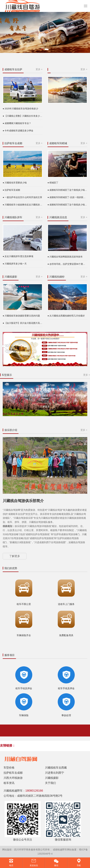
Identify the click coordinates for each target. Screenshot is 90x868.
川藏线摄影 (11, 277)
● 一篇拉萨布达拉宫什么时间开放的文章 (22, 197)
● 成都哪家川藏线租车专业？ (17, 123)
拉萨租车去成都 (13, 143)
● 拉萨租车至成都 (11, 190)
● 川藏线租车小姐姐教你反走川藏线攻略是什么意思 (23, 205)
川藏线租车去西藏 (56, 768)
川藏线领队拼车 (13, 217)
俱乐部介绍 (11, 430)
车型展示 (7, 375)
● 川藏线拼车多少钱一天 (15, 264)
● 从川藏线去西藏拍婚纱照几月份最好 (66, 316)
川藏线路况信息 (58, 217)
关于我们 (50, 783)
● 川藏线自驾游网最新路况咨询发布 (65, 257)
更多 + (39, 69)
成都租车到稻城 (58, 143)
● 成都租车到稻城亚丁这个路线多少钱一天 (67, 190)
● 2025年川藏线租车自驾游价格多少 (20, 109)
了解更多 (45, 407)
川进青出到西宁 (55, 773)
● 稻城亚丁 (53, 183)
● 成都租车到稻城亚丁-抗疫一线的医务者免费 (67, 197)
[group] (45, 32)
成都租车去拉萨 (13, 69)
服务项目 (10, 655)
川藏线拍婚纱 (57, 277)
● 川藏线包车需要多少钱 (15, 183)
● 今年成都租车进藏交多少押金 (18, 131)
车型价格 (9, 768)
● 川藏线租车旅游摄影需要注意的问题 (21, 316)
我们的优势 (11, 568)
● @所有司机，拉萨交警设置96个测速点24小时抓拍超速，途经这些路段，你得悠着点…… (67, 264)
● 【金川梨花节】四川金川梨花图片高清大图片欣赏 (23, 323)
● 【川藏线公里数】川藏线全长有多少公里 (23, 116)
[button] (42, 49)
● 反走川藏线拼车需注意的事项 (18, 256)
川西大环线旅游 (13, 778)
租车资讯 (9, 783)
